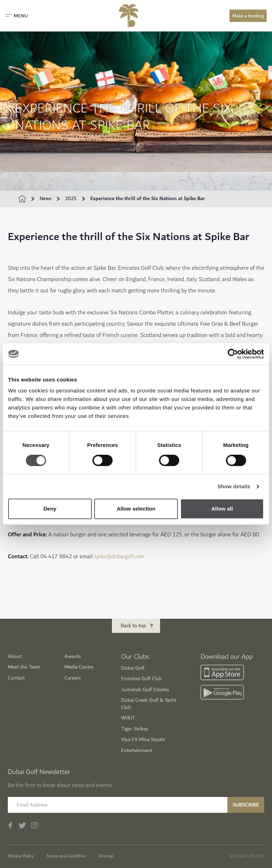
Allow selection (136, 509)
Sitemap (106, 856)
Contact (16, 678)
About (15, 656)
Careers (73, 678)
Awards (73, 656)
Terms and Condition (66, 856)
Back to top (133, 626)
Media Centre (79, 667)
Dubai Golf (133, 668)
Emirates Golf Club (141, 679)
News (46, 199)
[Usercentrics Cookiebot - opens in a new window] (233, 354)
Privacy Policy (21, 856)
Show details (234, 486)
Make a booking (248, 16)
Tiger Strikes (135, 729)
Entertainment (137, 750)
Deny (50, 509)
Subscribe (246, 805)
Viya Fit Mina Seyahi (143, 739)
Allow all (222, 509)
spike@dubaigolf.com (119, 557)
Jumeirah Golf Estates (145, 690)
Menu (16, 16)
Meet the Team (24, 667)
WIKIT (128, 718)
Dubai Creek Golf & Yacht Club (149, 704)
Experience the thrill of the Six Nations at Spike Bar (148, 199)
